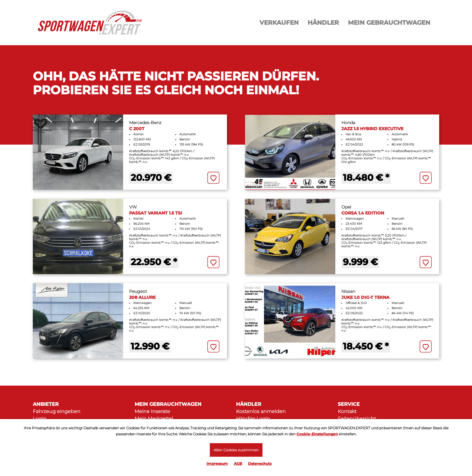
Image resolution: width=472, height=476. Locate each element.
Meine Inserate (152, 411)
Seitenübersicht (357, 419)
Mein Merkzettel (154, 419)
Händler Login (253, 419)
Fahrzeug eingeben (57, 411)
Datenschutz (260, 463)
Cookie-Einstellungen (317, 434)
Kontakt (347, 411)
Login (40, 419)
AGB (238, 463)
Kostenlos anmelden (261, 411)
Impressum (217, 463)
